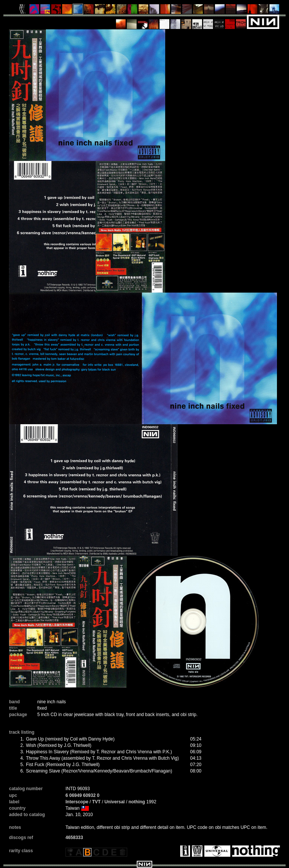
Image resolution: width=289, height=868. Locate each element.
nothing (137, 802)
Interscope (77, 802)
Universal (114, 802)
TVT (97, 802)
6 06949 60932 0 (82, 795)
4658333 (74, 838)
